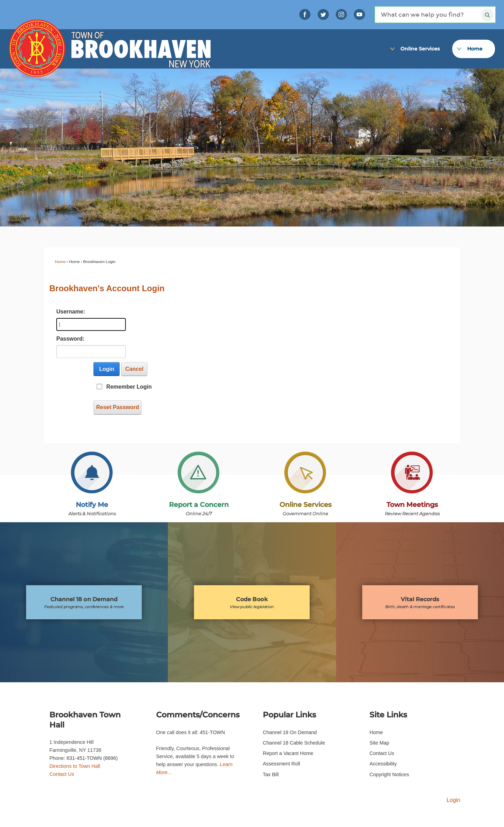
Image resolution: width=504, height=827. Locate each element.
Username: (69, 312)
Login (107, 369)
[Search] (435, 15)
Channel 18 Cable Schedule (294, 743)
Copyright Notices (389, 774)
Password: (69, 339)
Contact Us (62, 774)
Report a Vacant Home (288, 753)
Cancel (134, 369)
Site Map (379, 743)
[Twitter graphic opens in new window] (323, 14)
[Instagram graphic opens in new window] (341, 14)
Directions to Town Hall (75, 766)
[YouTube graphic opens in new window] (359, 14)
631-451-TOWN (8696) (92, 758)
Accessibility (383, 764)
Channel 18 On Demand (290, 732)
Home (60, 262)
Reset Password (117, 407)
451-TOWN (213, 732)
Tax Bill (271, 774)
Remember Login (129, 387)
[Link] (490, 29)
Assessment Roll (281, 764)
